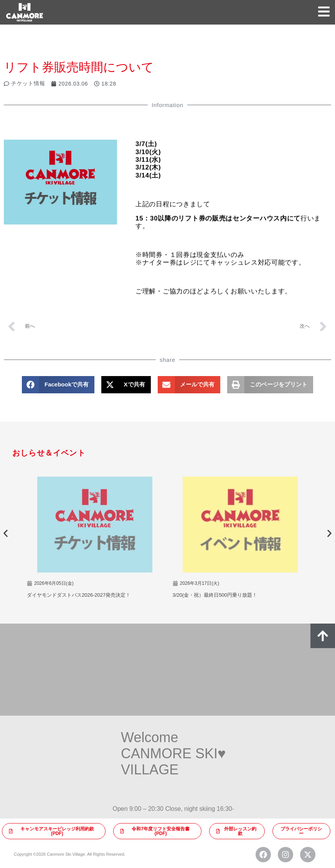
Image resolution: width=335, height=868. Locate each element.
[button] (58, 385)
